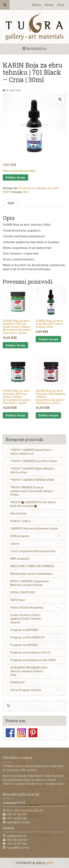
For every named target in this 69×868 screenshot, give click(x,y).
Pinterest (33, 733)
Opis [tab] (11, 203)
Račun (37, 5)
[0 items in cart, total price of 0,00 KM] (8, 706)
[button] (60, 99)
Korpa (49, 5)
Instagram (22, 733)
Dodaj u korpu (15, 177)
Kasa (61, 5)
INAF (50, 863)
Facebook (10, 733)
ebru (26, 192)
